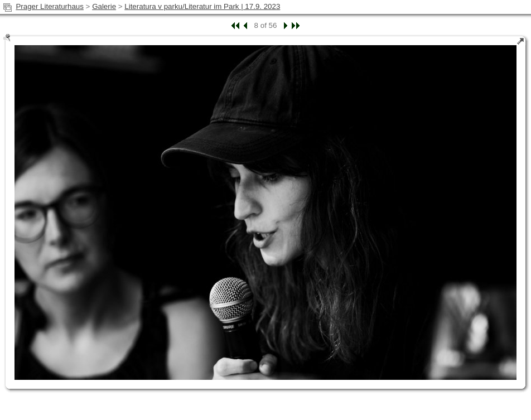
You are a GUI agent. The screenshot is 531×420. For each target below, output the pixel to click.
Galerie (104, 6)
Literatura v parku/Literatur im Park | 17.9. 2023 (202, 6)
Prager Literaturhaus (50, 6)
